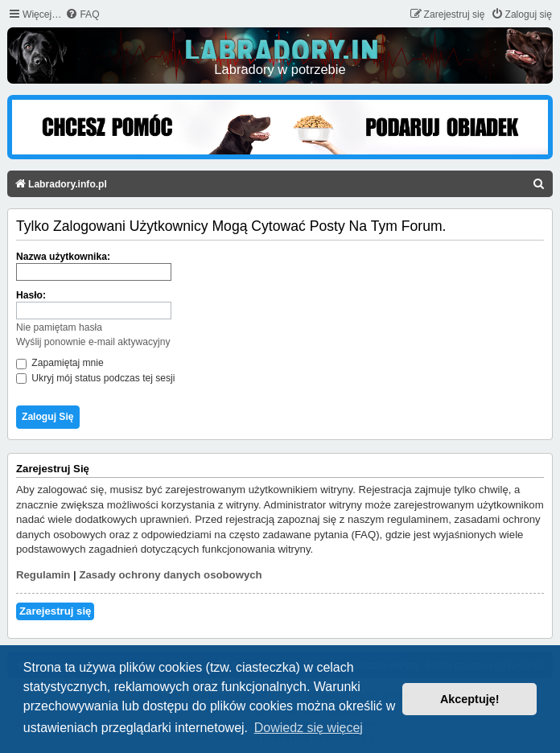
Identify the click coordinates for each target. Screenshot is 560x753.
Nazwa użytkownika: (63, 257)
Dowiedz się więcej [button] (309, 728)
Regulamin (43, 575)
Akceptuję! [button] (470, 699)
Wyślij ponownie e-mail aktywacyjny (93, 342)
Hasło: (31, 295)
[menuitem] (82, 15)
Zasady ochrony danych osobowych (170, 575)
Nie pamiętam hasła (59, 327)
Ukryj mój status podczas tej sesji (95, 378)
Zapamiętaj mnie (60, 363)
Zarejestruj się (55, 611)
